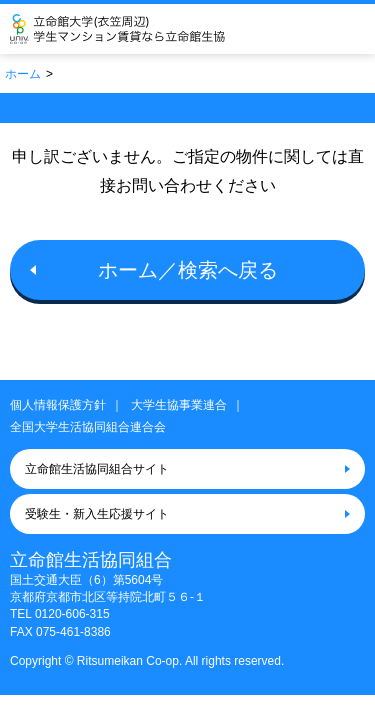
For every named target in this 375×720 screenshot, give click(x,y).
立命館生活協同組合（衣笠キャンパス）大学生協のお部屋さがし (146, 29)
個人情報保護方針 (58, 405)
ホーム (23, 74)
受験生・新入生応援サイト (97, 514)
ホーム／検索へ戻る (188, 270)
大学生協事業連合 (179, 405)
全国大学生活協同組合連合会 (88, 427)
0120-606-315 (72, 614)
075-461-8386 (73, 632)
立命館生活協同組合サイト (97, 469)
